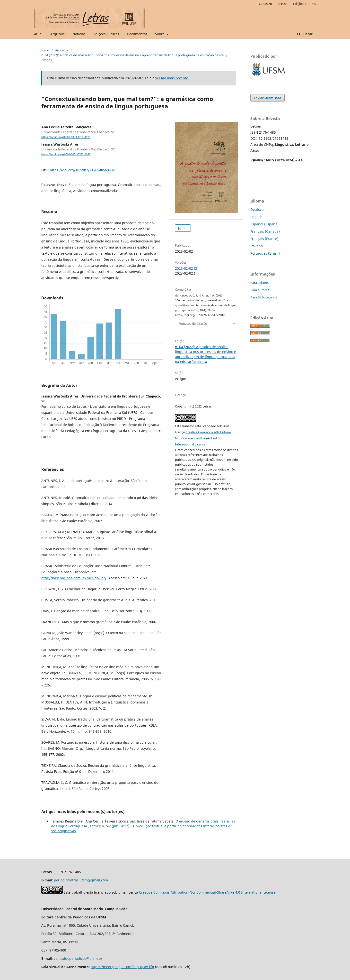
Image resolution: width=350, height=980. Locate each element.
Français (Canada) (265, 231)
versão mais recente (172, 78)
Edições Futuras (106, 34)
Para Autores (260, 290)
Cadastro (265, 4)
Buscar (305, 34)
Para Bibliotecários (264, 297)
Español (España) (264, 224)
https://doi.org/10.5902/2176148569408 (82, 170)
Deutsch (257, 209)
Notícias (79, 34)
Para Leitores (260, 283)
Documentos (137, 34)
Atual (38, 34)
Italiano (257, 246)
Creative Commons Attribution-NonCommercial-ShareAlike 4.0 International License (203, 438)
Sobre (160, 34)
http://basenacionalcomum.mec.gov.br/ (74, 578)
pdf (185, 228)
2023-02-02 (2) (187, 268)
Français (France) (264, 239)
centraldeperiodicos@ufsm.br (78, 958)
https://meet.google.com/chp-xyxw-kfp (122, 967)
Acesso (283, 4)
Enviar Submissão (267, 98)
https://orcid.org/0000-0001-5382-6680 (66, 154)
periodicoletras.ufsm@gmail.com (81, 880)
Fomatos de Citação (193, 324)
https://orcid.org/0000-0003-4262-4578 (66, 137)
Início (45, 50)
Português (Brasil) (265, 253)
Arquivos (57, 34)
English (256, 217)
